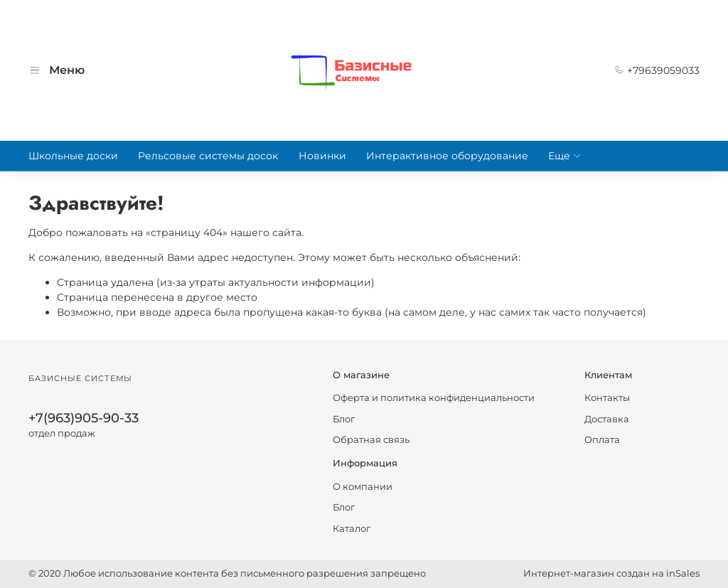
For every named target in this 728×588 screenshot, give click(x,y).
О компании (363, 487)
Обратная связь (371, 440)
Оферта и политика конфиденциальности (434, 398)
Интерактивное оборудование (447, 156)
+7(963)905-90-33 (84, 418)
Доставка (607, 419)
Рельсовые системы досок (208, 156)
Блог (344, 419)
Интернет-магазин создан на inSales (611, 573)
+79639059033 (657, 70)
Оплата (602, 440)
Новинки (322, 156)
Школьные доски (73, 156)
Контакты (607, 398)
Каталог (352, 529)
